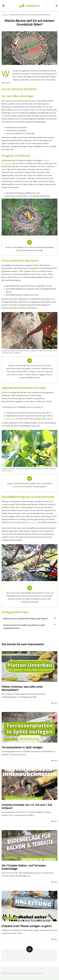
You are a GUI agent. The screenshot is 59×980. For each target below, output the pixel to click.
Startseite (5, 15)
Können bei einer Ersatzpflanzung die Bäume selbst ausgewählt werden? (29, 626)
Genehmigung (32, 522)
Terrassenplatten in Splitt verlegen (22, 747)
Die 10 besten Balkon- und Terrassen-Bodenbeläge (24, 867)
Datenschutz (26, 973)
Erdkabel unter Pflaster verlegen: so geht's (27, 926)
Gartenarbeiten (11, 679)
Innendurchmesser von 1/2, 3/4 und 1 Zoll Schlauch (27, 806)
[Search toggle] (57, 6)
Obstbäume (11, 419)
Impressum (38, 973)
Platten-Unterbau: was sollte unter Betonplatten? (22, 688)
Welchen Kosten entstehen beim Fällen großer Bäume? (29, 618)
